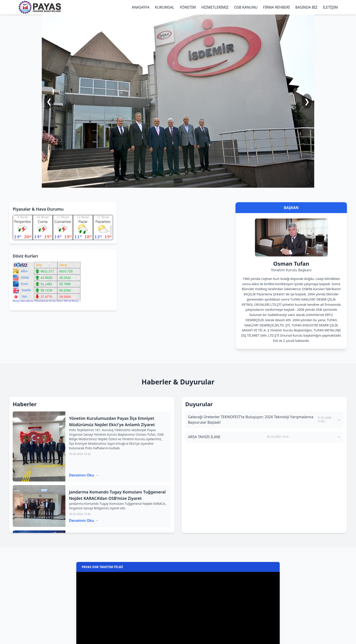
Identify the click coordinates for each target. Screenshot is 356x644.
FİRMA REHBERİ (277, 7)
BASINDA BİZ (307, 7)
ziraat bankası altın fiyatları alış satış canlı (21, 305)
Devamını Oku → (84, 475)
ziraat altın (13, 305)
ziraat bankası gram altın (25, 305)
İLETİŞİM (330, 7)
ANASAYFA (141, 7)
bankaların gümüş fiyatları (16, 305)
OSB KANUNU (246, 7)
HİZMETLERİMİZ (215, 7)
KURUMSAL (164, 7)
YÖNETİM (188, 7)
